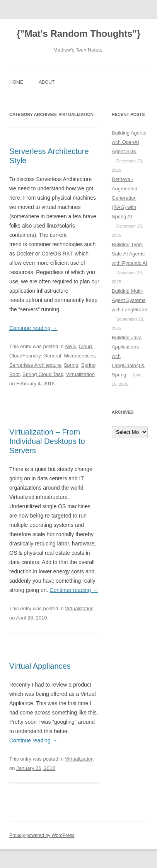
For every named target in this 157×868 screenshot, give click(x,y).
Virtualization (80, 374)
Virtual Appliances (40, 666)
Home (16, 82)
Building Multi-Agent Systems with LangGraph (130, 300)
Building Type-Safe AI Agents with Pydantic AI (130, 254)
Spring (71, 365)
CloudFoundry (25, 356)
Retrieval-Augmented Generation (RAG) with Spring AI (125, 198)
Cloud (85, 346)
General (52, 356)
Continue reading (33, 328)
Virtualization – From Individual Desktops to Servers (47, 441)
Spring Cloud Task (43, 374)
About (47, 82)
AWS (70, 346)
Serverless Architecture (35, 365)
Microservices (79, 356)
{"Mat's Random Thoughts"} (78, 34)
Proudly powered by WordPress (42, 835)
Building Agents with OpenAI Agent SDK (129, 142)
